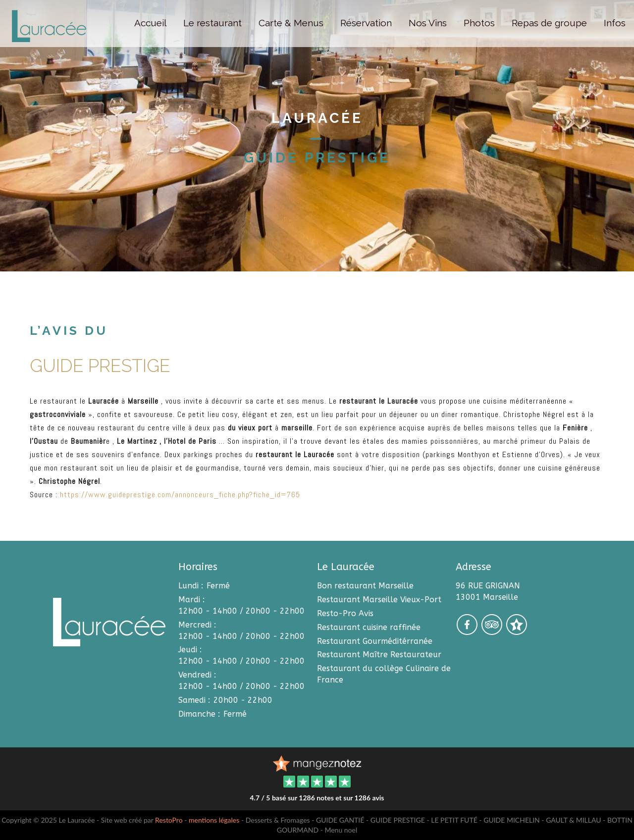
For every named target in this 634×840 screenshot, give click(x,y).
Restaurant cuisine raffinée (369, 627)
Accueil (150, 23)
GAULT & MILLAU (573, 820)
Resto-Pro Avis (345, 613)
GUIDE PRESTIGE (398, 820)
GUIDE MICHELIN (512, 820)
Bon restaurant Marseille (365, 586)
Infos (615, 23)
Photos (479, 23)
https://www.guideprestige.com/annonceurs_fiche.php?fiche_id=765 (180, 495)
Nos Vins (428, 23)
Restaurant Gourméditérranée (375, 641)
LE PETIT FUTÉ (454, 820)
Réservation (366, 23)
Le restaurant (212, 23)
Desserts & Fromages (278, 820)
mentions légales (214, 820)
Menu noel (341, 830)
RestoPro (169, 820)
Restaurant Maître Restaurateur (379, 655)
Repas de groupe (549, 23)
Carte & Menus (291, 23)
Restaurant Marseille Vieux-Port (379, 600)
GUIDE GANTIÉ (340, 820)
